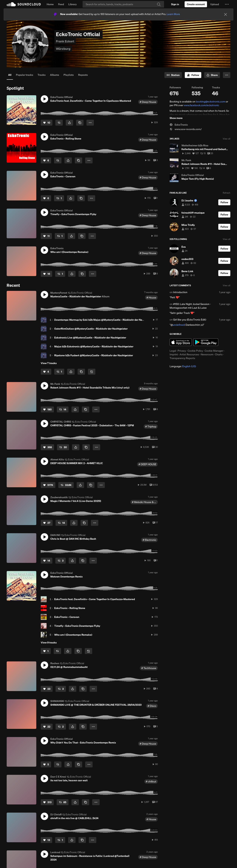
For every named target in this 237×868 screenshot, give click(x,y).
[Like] (47, 123)
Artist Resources (189, 354)
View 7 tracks (49, 363)
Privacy (182, 351)
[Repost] (59, 123)
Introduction (180, 292)
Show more (176, 118)
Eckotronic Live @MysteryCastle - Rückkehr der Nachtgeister (90, 338)
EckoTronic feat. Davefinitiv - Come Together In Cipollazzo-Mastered (95, 599)
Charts (219, 354)
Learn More (173, 14)
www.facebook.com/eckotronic (201, 105)
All (10, 75)
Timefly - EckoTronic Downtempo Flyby (77, 626)
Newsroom (207, 354)
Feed (61, 4)
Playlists (69, 75)
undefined (179, 325)
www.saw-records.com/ (186, 129)
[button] (227, 4)
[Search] (123, 4)
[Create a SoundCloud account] (196, 4)
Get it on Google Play (206, 342)
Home (50, 4)
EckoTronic (179, 125)
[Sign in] (175, 4)
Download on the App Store (181, 342)
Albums (55, 75)
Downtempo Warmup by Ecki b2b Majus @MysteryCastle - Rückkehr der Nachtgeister (104, 320)
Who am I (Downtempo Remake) (73, 635)
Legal (173, 351)
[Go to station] (173, 75)
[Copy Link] (80, 123)
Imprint (174, 354)
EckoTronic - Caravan (67, 617)
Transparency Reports (182, 358)
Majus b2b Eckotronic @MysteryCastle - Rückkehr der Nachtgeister (94, 346)
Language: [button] (183, 366)
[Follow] (193, 75)
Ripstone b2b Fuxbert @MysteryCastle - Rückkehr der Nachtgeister (94, 355)
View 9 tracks (49, 643)
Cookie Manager (214, 351)
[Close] (226, 14)
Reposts (83, 75)
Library (72, 4)
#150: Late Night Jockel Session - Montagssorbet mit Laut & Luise (190, 306)
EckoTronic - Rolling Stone (70, 608)
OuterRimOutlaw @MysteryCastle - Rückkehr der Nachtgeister (91, 329)
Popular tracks (25, 75)
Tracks (42, 75)
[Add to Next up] (92, 372)
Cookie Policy (195, 351)
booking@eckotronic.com (211, 102)
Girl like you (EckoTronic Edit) (190, 320)
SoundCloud (24, 4)
